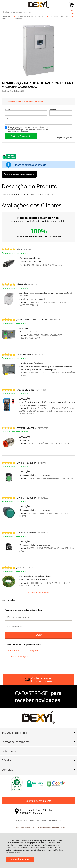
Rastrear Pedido (21, 733)
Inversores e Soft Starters (60, 16)
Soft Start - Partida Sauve (12, 19)
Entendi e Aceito (20, 859)
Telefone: (54, 109)
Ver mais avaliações (38, 593)
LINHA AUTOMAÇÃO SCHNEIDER (31, 16)
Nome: (8, 109)
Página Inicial (7, 16)
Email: (8, 118)
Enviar (38, 635)
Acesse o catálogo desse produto (19, 174)
